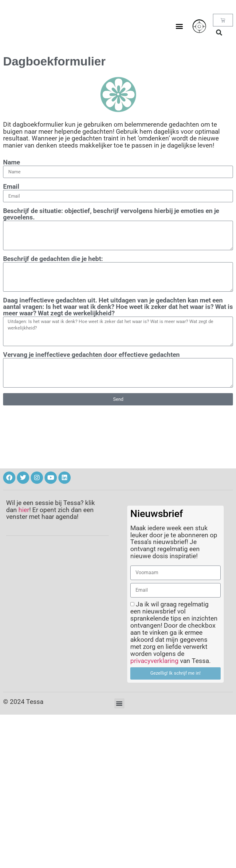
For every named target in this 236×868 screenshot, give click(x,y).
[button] (179, 26)
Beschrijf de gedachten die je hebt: (53, 259)
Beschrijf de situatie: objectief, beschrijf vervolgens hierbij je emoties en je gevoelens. (111, 214)
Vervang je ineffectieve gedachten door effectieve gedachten (91, 355)
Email (11, 187)
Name (12, 162)
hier (24, 510)
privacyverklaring (154, 661)
